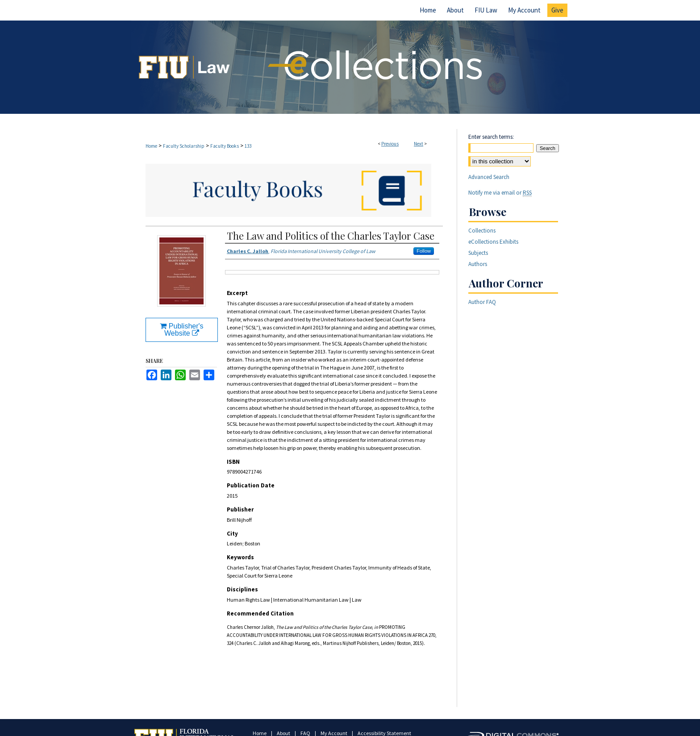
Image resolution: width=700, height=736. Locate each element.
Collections (482, 231)
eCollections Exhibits (493, 242)
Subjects (478, 253)
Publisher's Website (181, 330)
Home (151, 146)
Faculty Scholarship (184, 146)
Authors (478, 264)
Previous (390, 144)
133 (248, 146)
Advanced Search (489, 177)
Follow (424, 251)
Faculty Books (225, 146)
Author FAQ (482, 302)
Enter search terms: (491, 137)
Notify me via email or (500, 193)
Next (419, 144)
